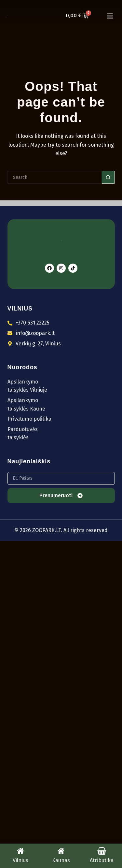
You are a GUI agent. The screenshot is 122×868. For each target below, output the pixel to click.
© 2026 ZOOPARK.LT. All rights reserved (61, 530)
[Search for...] (55, 177)
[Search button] (108, 177)
